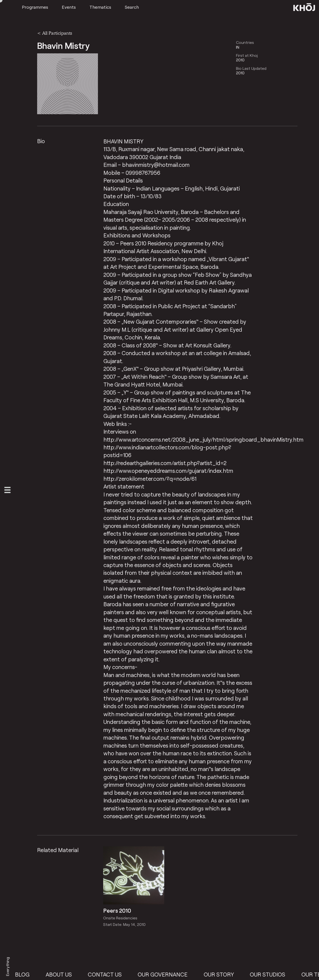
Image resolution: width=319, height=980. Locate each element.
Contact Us (108, 974)
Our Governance (166, 974)
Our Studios (271, 974)
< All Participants (55, 33)
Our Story (222, 974)
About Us (62, 974)
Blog (26, 974)
